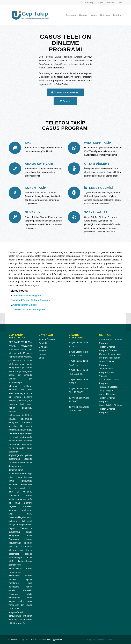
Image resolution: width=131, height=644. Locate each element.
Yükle (120, 3)
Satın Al (110, 3)
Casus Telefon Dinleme (25, 305)
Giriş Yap (89, 3)
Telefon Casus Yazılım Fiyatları (29, 309)
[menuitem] (89, 3)
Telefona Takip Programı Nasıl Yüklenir (107, 372)
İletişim (100, 3)
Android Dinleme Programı (27, 295)
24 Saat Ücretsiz (47, 340)
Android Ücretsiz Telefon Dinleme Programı (107, 398)
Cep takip (43, 343)
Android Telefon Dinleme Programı (32, 300)
